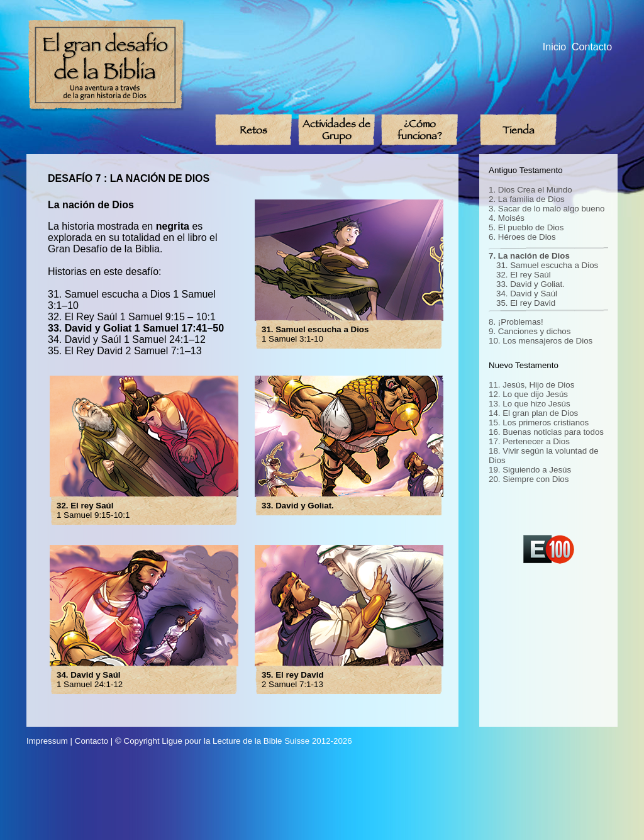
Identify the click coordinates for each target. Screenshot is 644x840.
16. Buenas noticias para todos (546, 432)
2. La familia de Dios (527, 199)
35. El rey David (526, 303)
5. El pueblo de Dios (526, 227)
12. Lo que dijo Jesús (528, 394)
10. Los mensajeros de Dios (541, 341)
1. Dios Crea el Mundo (530, 190)
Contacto (592, 47)
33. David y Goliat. (530, 284)
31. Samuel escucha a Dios (547, 265)
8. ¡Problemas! (516, 322)
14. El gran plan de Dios (533, 413)
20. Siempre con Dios (529, 479)
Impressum (47, 741)
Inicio (554, 47)
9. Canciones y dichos (530, 331)
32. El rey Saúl (524, 275)
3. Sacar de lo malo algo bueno (547, 209)
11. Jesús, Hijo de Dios (531, 385)
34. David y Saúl (527, 294)
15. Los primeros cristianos (539, 423)
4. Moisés (507, 218)
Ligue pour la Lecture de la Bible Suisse (236, 741)
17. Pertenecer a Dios (529, 441)
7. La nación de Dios (529, 256)
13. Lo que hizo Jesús (530, 404)
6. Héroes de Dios (522, 237)
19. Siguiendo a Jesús (530, 470)
